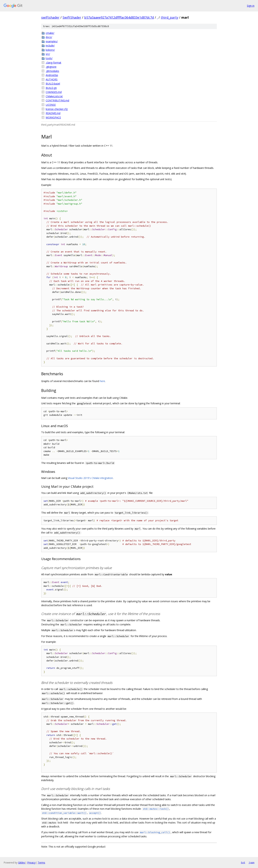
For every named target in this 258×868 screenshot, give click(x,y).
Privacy (31, 863)
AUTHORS (52, 79)
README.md (53, 113)
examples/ (52, 41)
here (102, 381)
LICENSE (51, 105)
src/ (48, 54)
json (252, 862)
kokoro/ (50, 50)
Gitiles (22, 863)
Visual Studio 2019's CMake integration (90, 478)
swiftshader (50, 17)
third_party (169, 17)
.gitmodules (52, 71)
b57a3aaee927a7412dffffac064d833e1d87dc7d (119, 17)
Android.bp (52, 75)
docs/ (49, 37)
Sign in (251, 6)
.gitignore (51, 67)
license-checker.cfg (57, 109)
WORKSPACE (53, 117)
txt (243, 862)
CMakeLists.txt (54, 96)
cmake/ (50, 33)
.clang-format (53, 63)
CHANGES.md (54, 92)
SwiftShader (72, 17)
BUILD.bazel (53, 84)
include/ (50, 45)
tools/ (49, 58)
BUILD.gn (51, 88)
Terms (41, 863)
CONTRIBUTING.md (57, 100)
